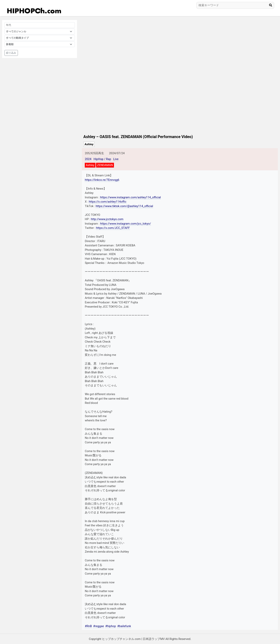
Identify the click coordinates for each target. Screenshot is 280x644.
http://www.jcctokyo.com (107, 219)
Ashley (89, 144)
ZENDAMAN (105, 165)
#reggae (98, 626)
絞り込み (11, 53)
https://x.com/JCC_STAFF (113, 228)
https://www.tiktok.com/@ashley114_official (124, 206)
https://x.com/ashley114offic (108, 202)
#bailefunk (124, 626)
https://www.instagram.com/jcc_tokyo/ (126, 224)
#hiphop (111, 626)
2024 (88, 159)
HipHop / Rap (102, 159)
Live (116, 159)
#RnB (88, 626)
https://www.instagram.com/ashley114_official (130, 197)
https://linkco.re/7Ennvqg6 (102, 180)
